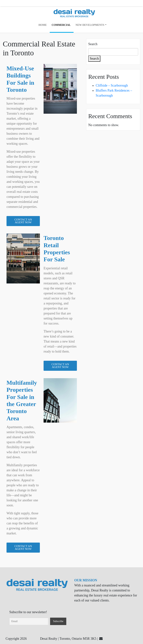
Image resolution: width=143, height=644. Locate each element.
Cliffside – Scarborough (112, 85)
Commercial (61, 25)
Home (43, 25)
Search (93, 44)
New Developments (90, 25)
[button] (23, 221)
